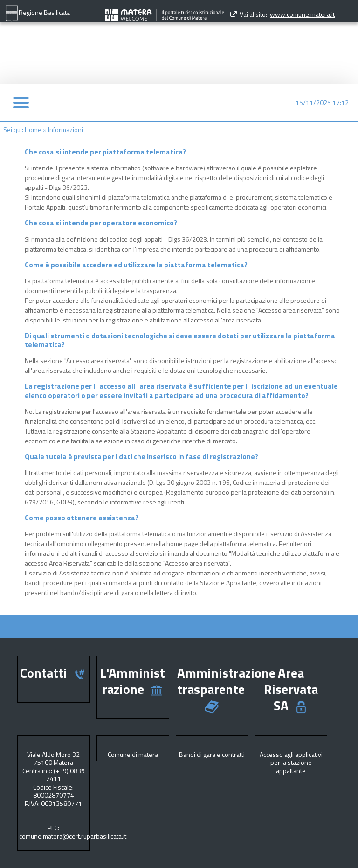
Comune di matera (133, 754)
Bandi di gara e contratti (212, 754)
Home (33, 129)
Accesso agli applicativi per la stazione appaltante (291, 763)
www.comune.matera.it (302, 14)
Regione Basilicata (37, 14)
